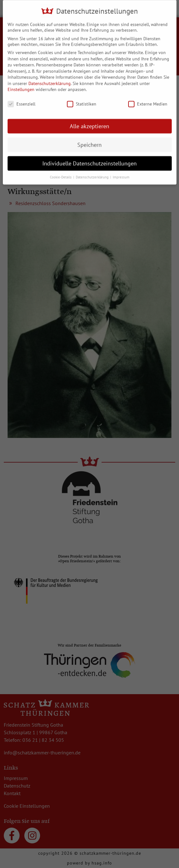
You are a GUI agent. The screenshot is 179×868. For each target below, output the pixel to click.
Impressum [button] (121, 173)
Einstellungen (21, 86)
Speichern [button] (89, 141)
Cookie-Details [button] (61, 173)
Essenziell (21, 100)
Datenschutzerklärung (50, 80)
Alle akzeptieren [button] (89, 122)
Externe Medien (148, 100)
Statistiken (82, 100)
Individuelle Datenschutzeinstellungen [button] (89, 159)
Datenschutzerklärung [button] (93, 173)
